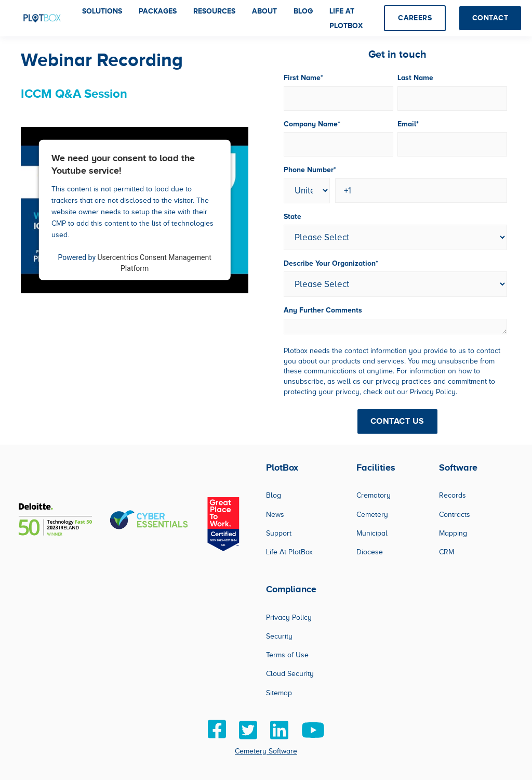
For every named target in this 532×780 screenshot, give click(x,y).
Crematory (374, 495)
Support (279, 533)
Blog (274, 495)
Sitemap (279, 693)
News (275, 515)
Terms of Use (287, 655)
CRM (447, 552)
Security (279, 636)
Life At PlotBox (289, 552)
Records (453, 495)
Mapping (453, 533)
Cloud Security (290, 674)
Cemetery (372, 515)
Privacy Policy (289, 617)
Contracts (455, 515)
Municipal (372, 533)
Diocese (370, 552)
